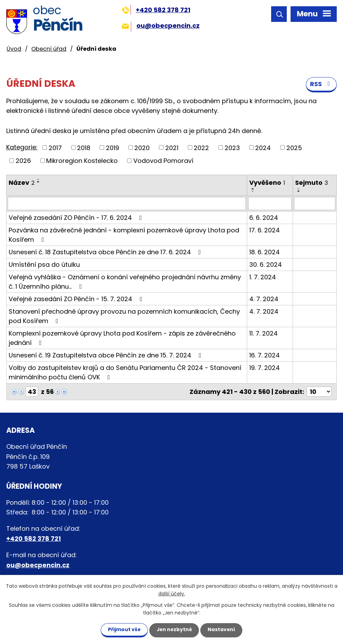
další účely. (172, 594)
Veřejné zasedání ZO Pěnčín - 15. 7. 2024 (77, 299)
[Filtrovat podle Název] (127, 204)
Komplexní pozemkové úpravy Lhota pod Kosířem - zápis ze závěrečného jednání (122, 338)
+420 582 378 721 (156, 10)
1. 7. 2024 (263, 277)
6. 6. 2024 (264, 218)
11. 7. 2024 (263, 334)
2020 (142, 148)
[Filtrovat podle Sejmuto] (315, 204)
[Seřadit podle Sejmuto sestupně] (299, 192)
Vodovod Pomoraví (163, 161)
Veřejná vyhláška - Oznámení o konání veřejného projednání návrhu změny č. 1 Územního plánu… (125, 282)
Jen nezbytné (174, 629)
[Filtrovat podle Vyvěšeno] (270, 204)
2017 (55, 148)
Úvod (14, 49)
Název (22, 183)
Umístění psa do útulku (44, 265)
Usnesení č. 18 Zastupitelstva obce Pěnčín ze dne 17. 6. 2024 (106, 252)
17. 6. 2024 (265, 230)
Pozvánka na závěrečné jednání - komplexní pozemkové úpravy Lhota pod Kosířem (124, 235)
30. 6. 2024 (266, 265)
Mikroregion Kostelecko (82, 161)
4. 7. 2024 (264, 299)
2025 (294, 148)
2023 (232, 148)
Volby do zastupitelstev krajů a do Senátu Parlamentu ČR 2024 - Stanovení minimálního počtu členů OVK (125, 373)
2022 (201, 148)
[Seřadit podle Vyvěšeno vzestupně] (253, 189)
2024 (263, 148)
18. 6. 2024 (265, 252)
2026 (23, 161)
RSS (321, 85)
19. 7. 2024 (265, 368)
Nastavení (223, 629)
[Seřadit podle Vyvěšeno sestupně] (253, 192)
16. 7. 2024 (265, 356)
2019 (112, 148)
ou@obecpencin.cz (161, 26)
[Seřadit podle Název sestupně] (39, 182)
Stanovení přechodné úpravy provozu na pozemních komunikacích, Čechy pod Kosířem (124, 316)
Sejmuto (312, 183)
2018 (84, 148)
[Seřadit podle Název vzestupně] (39, 180)
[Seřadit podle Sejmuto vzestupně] (299, 189)
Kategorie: (22, 147)
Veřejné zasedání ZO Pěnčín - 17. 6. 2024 (77, 218)
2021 (172, 148)
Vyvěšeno (267, 183)
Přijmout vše (123, 629)
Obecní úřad (49, 49)
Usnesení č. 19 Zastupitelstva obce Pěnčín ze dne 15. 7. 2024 (106, 356)
